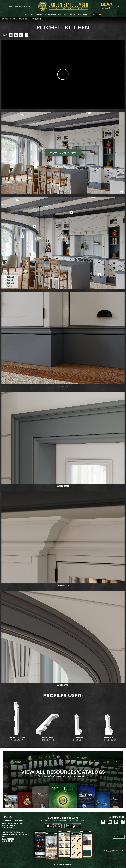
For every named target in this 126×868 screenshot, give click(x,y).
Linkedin (110, 822)
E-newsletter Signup (14, 6)
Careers (27, 6)
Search (118, 6)
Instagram (103, 822)
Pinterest (116, 822)
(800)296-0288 (11, 839)
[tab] (34, 15)
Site (63, 864)
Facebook (123, 822)
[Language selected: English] (119, 837)
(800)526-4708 (11, 825)
